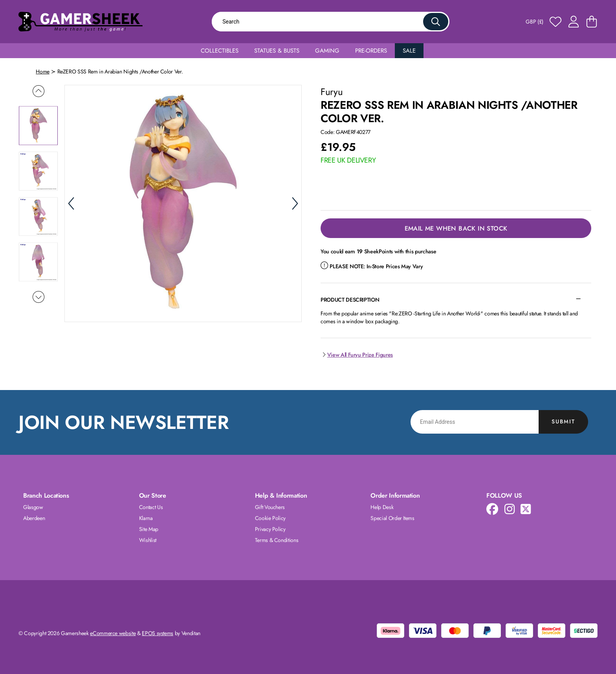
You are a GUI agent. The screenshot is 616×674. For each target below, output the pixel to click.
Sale (409, 51)
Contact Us (151, 507)
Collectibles (220, 51)
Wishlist (148, 540)
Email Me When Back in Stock (456, 228)
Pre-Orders (371, 51)
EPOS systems (158, 633)
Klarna (146, 518)
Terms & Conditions (277, 540)
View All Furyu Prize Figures (357, 355)
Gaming (327, 51)
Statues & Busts (277, 51)
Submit (563, 421)
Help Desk (382, 507)
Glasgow (33, 507)
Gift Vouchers (270, 507)
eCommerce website (113, 633)
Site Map (149, 529)
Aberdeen (34, 518)
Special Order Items (392, 518)
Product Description (350, 300)
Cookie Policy (270, 518)
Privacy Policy (270, 529)
